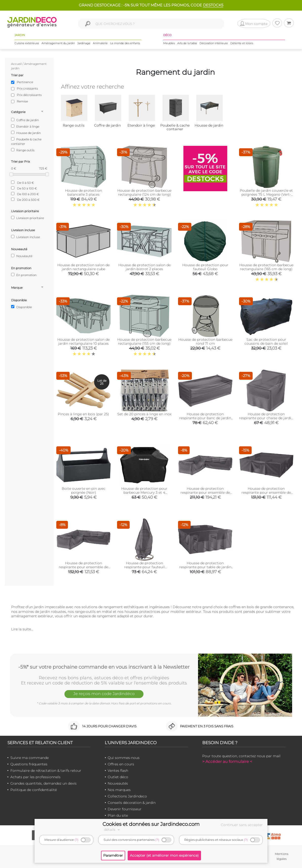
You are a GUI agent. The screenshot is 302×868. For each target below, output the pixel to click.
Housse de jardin (26, 133)
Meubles (169, 44)
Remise (22, 101)
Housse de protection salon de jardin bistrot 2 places (144, 267)
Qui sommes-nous (124, 758)
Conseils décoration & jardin (132, 803)
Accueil (16, 64)
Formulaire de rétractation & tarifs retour (46, 771)
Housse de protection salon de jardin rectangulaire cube (83, 267)
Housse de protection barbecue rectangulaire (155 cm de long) (144, 341)
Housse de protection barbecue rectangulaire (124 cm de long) (144, 192)
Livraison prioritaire (28, 218)
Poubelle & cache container (26, 141)
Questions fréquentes (29, 764)
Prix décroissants (29, 95)
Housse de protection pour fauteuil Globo (205, 267)
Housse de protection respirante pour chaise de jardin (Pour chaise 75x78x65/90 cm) (266, 418)
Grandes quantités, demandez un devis (43, 783)
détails (113, 830)
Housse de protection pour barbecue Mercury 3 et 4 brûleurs (144, 492)
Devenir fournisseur (125, 809)
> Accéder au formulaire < (227, 762)
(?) (76, 840)
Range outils (23, 150)
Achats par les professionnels (35, 777)
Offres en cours (121, 764)
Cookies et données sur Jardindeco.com (151, 824)
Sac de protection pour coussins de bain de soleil (266, 341)
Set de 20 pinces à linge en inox (144, 414)
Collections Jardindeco (127, 796)
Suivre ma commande (30, 758)
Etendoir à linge (25, 126)
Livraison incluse (26, 237)
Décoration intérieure (214, 44)
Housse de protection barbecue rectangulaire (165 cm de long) (266, 267)
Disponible (21, 307)
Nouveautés (118, 783)
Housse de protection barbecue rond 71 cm (205, 341)
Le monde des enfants (125, 44)
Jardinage (84, 44)
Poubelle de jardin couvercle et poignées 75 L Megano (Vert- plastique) (266, 194)
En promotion (24, 275)
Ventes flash (118, 771)
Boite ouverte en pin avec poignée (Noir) (84, 491)
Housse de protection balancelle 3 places (83, 192)
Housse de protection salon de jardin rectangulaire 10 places (83, 341)
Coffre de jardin (25, 120)
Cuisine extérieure (27, 44)
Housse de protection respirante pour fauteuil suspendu (144, 567)
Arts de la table (187, 44)
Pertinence (25, 82)
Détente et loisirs (242, 44)
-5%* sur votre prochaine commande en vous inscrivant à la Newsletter (104, 666)
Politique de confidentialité (34, 790)
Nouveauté (22, 256)
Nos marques (119, 790)
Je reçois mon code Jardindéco (104, 694)
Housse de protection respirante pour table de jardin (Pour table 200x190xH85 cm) (205, 567)
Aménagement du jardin (58, 44)
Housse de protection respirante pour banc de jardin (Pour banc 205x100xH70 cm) (205, 418)
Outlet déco (118, 777)
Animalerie (100, 44)
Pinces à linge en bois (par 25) (83, 414)
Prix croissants (27, 88)
